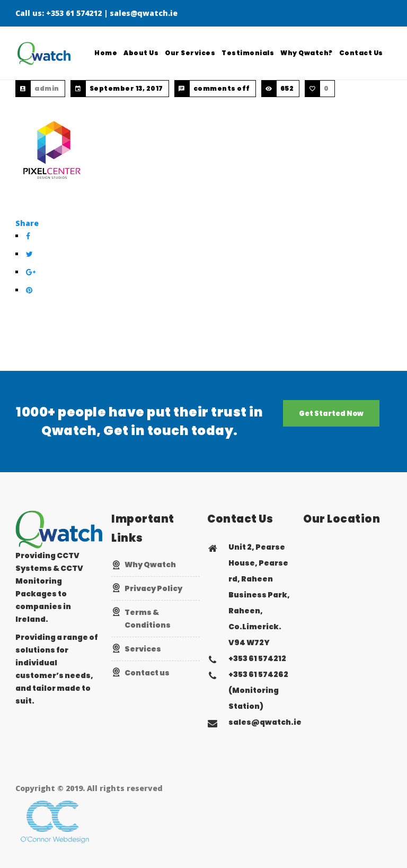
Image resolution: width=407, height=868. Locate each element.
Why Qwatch (150, 565)
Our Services (191, 53)
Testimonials (248, 53)
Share (27, 223)
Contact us (147, 673)
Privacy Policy (153, 588)
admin (47, 88)
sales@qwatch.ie (144, 13)
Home (106, 53)
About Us (141, 53)
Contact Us (361, 53)
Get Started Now (331, 414)
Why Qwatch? (307, 53)
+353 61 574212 (74, 13)
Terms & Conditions (148, 619)
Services (143, 649)
